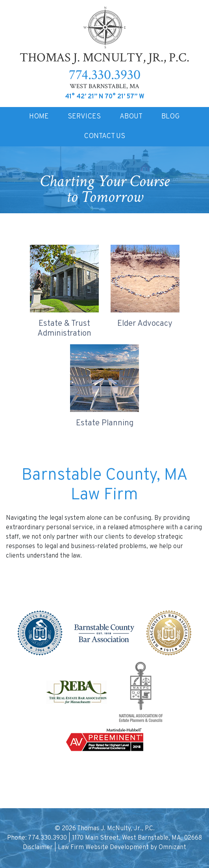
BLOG (171, 117)
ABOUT (131, 117)
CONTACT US (104, 136)
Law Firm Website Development (103, 848)
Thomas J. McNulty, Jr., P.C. (104, 36)
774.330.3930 (105, 75)
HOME (39, 117)
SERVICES (84, 117)
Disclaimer (38, 848)
